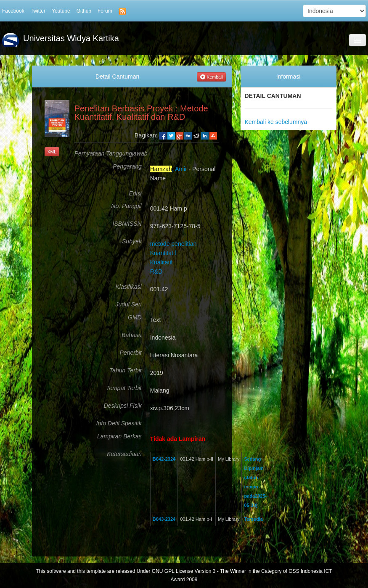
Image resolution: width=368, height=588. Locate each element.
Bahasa (131, 335)
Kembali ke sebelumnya (276, 122)
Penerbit (131, 353)
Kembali (211, 77)
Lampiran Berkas (119, 436)
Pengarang (127, 167)
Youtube (61, 11)
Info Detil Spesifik (119, 423)
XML (52, 152)
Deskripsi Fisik (123, 406)
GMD (135, 318)
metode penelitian (173, 244)
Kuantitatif (163, 253)
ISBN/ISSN (127, 224)
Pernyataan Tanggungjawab (108, 154)
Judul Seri (128, 305)
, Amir (169, 169)
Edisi (135, 194)
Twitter (38, 11)
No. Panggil (126, 206)
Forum (105, 11)
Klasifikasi (128, 287)
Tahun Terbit (126, 370)
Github (84, 11)
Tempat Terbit (124, 388)
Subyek (132, 241)
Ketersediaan (124, 454)
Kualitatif (161, 262)
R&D (156, 272)
